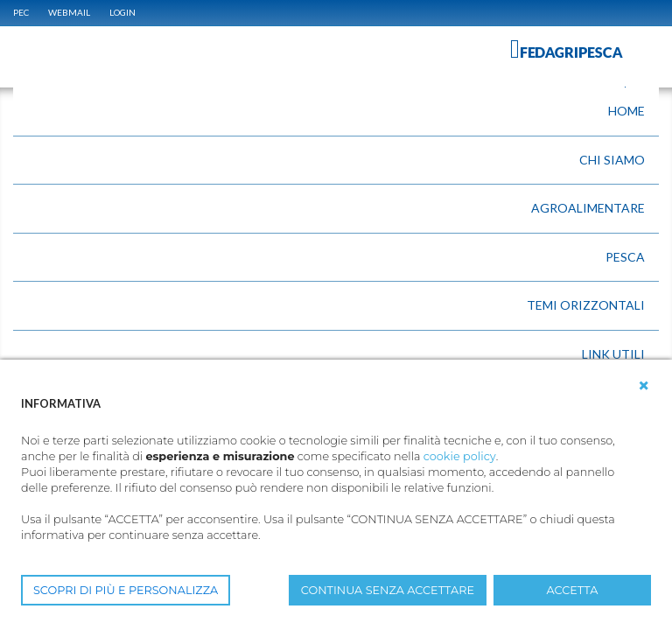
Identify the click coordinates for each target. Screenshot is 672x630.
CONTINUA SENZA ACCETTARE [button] (388, 590)
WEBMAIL (69, 12)
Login (122, 12)
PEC (21, 12)
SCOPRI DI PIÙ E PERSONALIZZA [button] (126, 590)
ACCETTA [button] (573, 590)
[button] (644, 386)
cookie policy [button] (460, 456)
